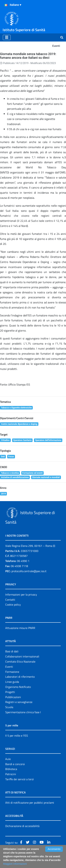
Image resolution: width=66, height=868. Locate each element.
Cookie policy (13, 605)
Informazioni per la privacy (21, 594)
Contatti (10, 600)
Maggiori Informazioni (15, 864)
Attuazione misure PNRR (20, 628)
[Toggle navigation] (7, 37)
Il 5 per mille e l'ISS (17, 736)
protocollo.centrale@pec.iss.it (29, 571)
